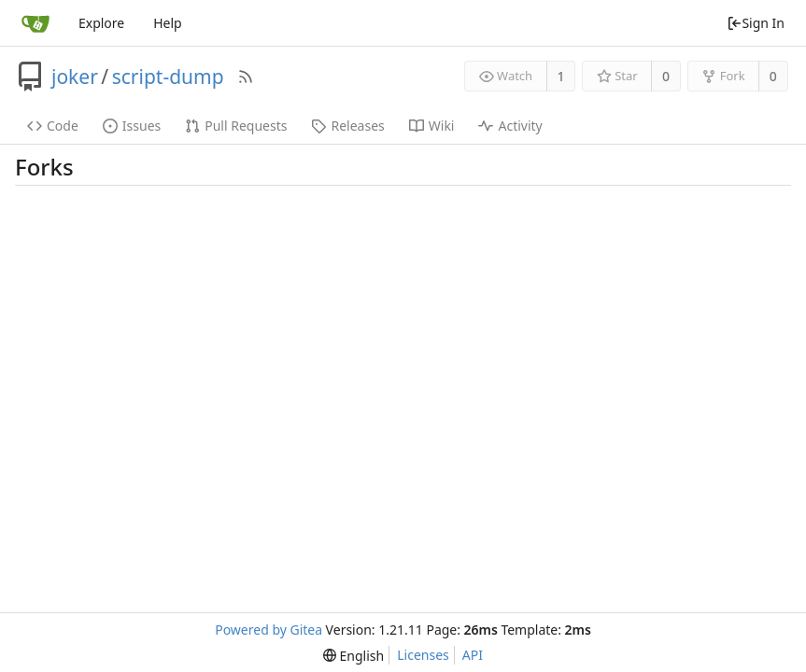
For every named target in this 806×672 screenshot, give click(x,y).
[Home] (35, 23)
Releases (347, 126)
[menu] (354, 656)
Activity (510, 126)
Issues (132, 126)
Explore (101, 23)
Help (168, 23)
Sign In (756, 23)
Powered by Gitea (269, 630)
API (473, 655)
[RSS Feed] (246, 77)
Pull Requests (236, 126)
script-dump (168, 77)
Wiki (432, 126)
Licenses (423, 655)
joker (75, 77)
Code (53, 126)
